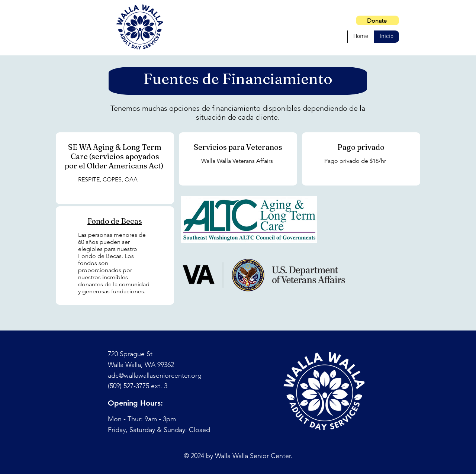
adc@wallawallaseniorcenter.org (155, 375)
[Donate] (377, 20)
